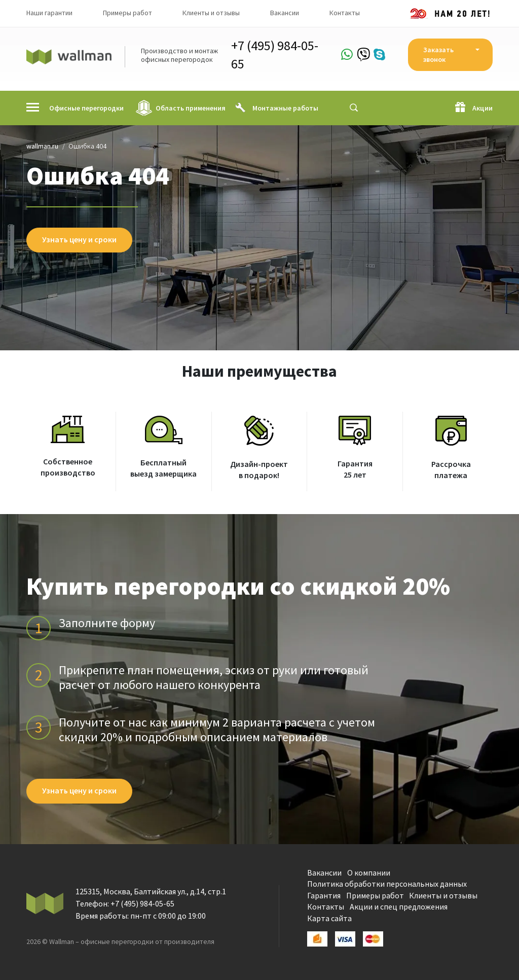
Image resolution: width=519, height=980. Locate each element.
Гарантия (324, 895)
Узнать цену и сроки (79, 239)
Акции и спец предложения (399, 906)
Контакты (345, 13)
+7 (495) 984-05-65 (275, 55)
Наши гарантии (49, 13)
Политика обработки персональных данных (387, 884)
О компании (369, 873)
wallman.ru (42, 146)
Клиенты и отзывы (211, 13)
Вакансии (285, 13)
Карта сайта (329, 918)
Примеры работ (127, 13)
